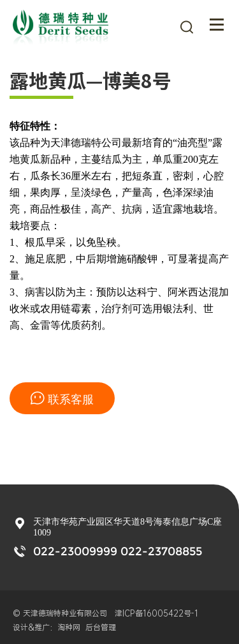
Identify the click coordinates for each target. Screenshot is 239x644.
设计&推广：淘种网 (47, 627)
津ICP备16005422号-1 (159, 613)
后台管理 (101, 627)
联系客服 (62, 399)
